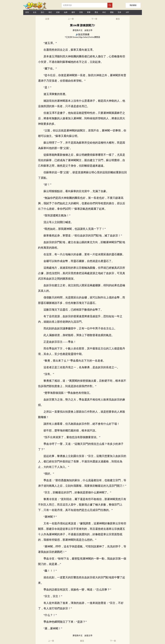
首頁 (27, 12)
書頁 (118, 19)
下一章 (94, 19)
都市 (73, 12)
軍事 (89, 12)
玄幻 (42, 12)
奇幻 (50, 12)
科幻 (104, 12)
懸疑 (112, 12)
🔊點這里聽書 (83, 34)
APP (127, 12)
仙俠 (66, 12)
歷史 (96, 12)
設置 (47, 19)
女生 (35, 12)
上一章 (71, 19)
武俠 (58, 12)
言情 (81, 12)
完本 (120, 12)
